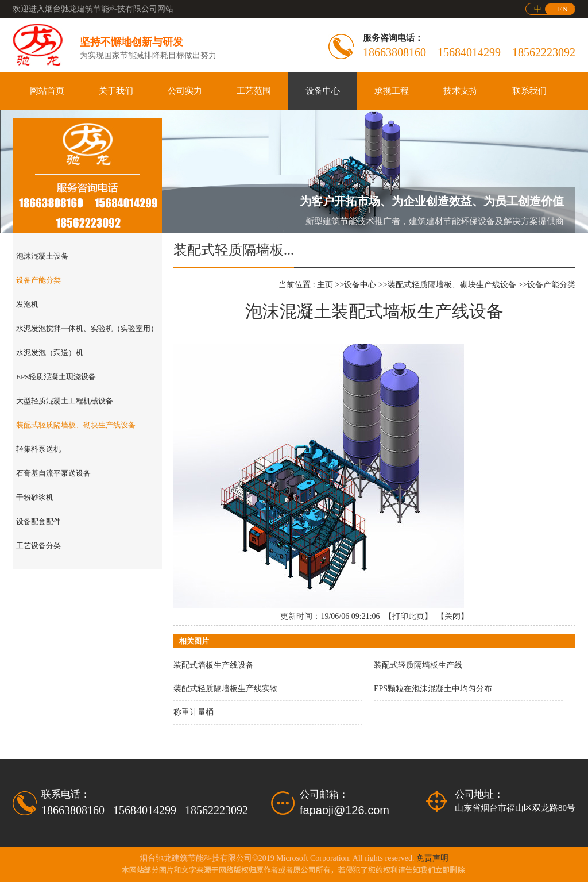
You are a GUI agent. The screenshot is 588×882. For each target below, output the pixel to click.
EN (562, 9)
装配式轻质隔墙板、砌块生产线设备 (452, 285)
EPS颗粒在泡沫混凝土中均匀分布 (433, 689)
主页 (325, 285)
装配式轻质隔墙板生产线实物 (226, 689)
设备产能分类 (551, 285)
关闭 (452, 616)
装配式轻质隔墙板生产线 (418, 665)
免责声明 (432, 858)
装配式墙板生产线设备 (214, 665)
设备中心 (360, 285)
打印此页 (408, 616)
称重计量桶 (194, 712)
